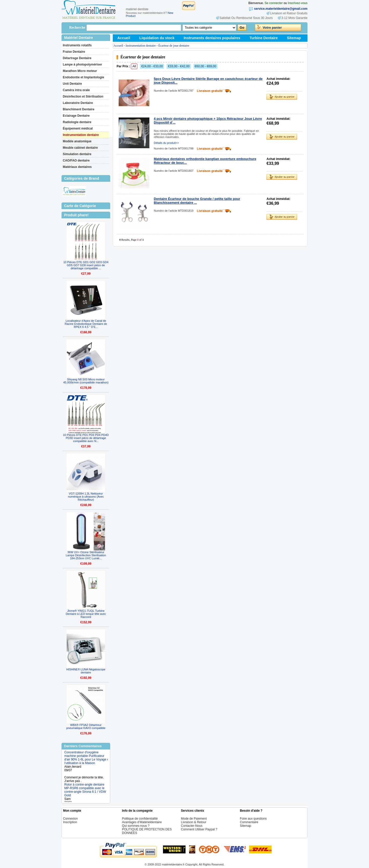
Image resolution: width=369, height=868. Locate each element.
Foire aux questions (253, 819)
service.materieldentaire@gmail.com (281, 9)
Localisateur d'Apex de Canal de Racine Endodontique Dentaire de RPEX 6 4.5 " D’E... (86, 324)
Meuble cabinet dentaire (80, 148)
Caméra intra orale (76, 90)
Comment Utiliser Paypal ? (199, 829)
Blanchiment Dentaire (79, 109)
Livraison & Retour (194, 822)
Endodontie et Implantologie (83, 77)
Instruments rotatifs (77, 45)
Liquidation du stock (157, 38)
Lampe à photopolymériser (82, 65)
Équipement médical (78, 128)
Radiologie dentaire (77, 122)
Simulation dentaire (77, 154)
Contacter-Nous (192, 826)
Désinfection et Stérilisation (83, 97)
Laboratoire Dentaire (78, 103)
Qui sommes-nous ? (136, 826)
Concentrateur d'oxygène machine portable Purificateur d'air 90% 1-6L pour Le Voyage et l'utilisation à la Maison (87, 760)
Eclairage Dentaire (76, 116)
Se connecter (274, 3)
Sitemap (294, 38)
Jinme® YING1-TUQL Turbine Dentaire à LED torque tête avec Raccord (86, 614)
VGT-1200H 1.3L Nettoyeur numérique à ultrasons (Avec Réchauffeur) (86, 497)
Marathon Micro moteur (80, 71)
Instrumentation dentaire (81, 135)
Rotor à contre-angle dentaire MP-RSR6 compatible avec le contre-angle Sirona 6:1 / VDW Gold (85, 792)
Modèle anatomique (77, 141)
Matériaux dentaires (77, 167)
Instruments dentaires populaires (212, 38)
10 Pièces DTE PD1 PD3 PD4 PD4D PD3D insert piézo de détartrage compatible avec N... (86, 438)
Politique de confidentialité (140, 819)
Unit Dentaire (72, 84)
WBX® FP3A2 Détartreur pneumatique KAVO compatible (86, 726)
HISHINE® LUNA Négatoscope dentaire (86, 671)
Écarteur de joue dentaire (174, 46)
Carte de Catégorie (80, 206)
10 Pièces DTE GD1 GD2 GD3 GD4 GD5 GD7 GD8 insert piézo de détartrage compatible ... (86, 265)
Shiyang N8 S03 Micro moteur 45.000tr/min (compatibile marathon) (86, 381)
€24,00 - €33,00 (152, 66)
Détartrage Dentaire (77, 58)
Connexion (70, 819)
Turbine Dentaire (264, 38)
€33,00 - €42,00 (179, 66)
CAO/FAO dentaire (76, 160)
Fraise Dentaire (74, 52)
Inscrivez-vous (298, 3)
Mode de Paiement (194, 819)
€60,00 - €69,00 (206, 66)
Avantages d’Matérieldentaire (142, 822)
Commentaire (249, 822)
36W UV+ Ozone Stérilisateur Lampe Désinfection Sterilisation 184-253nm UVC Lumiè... (86, 555)
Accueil (124, 38)
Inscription (70, 822)
